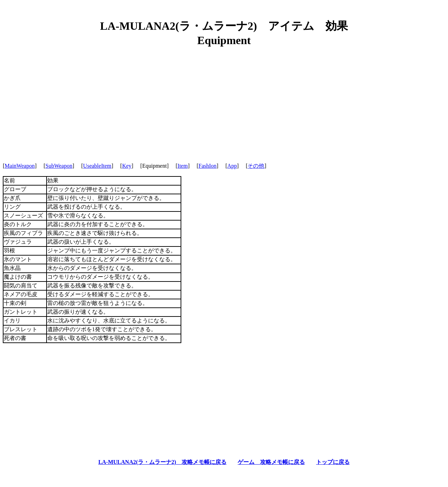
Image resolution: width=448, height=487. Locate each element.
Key (127, 166)
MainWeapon (20, 166)
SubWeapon (59, 166)
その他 (256, 166)
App (232, 166)
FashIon (208, 166)
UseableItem (97, 166)
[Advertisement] (224, 102)
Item (183, 166)
